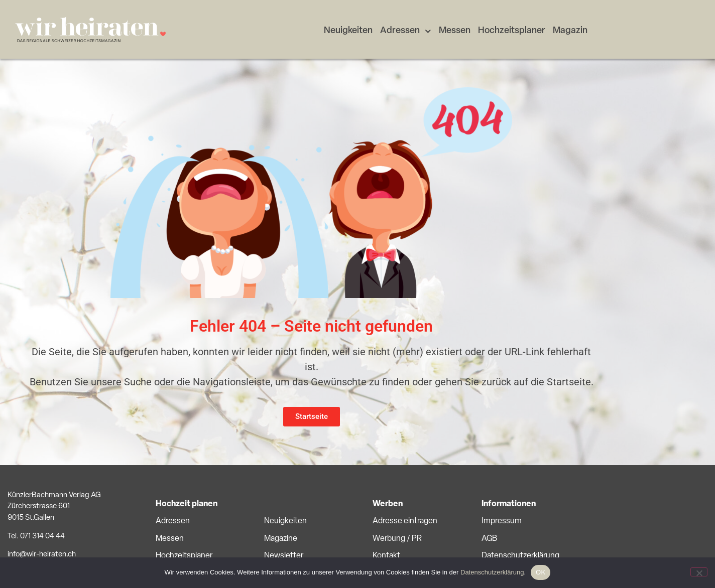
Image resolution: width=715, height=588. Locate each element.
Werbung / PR (397, 539)
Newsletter (284, 556)
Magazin (570, 31)
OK (541, 572)
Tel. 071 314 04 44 (36, 537)
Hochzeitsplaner (512, 31)
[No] (699, 572)
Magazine (281, 539)
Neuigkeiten (348, 31)
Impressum (502, 521)
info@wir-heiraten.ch (42, 555)
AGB (489, 539)
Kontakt (386, 556)
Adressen (406, 31)
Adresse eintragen (405, 521)
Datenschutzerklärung (520, 556)
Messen (455, 31)
